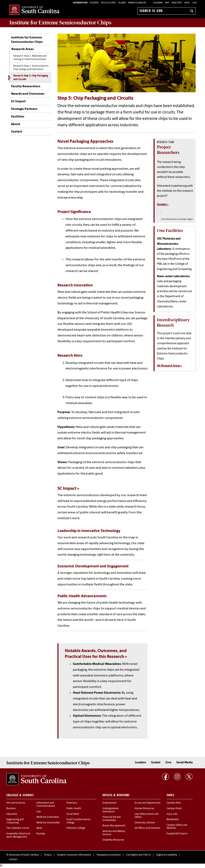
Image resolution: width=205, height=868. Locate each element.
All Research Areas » (170, 366)
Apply (187, 3)
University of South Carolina (24, 855)
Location (140, 763)
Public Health (74, 809)
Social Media (184, 763)
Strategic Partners (24, 109)
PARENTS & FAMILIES (137, 3)
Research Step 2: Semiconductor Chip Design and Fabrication (31, 68)
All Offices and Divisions (147, 828)
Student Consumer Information (74, 855)
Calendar (158, 3)
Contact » (163, 205)
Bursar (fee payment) (114, 826)
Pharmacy (72, 803)
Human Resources (144, 809)
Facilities (18, 117)
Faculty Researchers (26, 86)
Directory (177, 3)
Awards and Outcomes (28, 94)
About (16, 124)
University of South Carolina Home (34, 10)
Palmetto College (76, 828)
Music (40, 828)
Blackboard (172, 820)
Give (194, 3)
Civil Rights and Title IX (138, 855)
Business (11, 809)
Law (39, 812)
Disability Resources (113, 840)
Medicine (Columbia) (48, 817)
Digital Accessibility (167, 855)
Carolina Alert (174, 803)
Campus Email (174, 809)
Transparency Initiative (109, 855)
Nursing (41, 834)
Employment (110, 803)
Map (167, 3)
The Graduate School (18, 828)
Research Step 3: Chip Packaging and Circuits (31, 78)
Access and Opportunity (147, 803)
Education (12, 814)
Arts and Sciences (16, 803)
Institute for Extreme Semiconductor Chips (60, 23)
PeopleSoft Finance (177, 834)
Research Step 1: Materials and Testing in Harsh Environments (30, 58)
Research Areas (23, 49)
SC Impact (18, 101)
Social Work (73, 814)
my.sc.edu (172, 814)
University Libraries (145, 823)
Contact (17, 132)
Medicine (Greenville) (48, 823)
